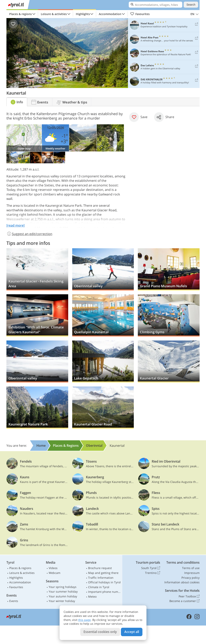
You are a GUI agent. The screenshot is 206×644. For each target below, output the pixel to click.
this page (84, 620)
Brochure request (100, 568)
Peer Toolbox (189, 596)
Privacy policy (191, 578)
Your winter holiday (62, 601)
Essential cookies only (100, 632)
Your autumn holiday (63, 596)
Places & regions (21, 14)
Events (14, 601)
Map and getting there (103, 573)
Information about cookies (182, 582)
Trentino (153, 573)
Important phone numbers (104, 592)
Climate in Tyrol (99, 587)
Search (191, 5)
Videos (53, 568)
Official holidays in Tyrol (104, 582)
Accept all (132, 632)
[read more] (15, 225)
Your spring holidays (63, 587)
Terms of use (191, 568)
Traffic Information (101, 578)
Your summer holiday (63, 591)
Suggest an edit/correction (29, 234)
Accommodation (110, 14)
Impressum (192, 573)
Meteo (92, 596)
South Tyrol (151, 568)
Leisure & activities (54, 14)
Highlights (83, 14)
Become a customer (184, 601)
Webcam (55, 573)
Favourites (140, 14)
